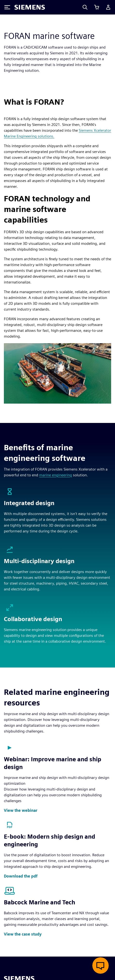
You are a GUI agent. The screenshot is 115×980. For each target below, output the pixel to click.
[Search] (85, 7)
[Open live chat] (101, 965)
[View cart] (97, 7)
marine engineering (56, 475)
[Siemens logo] (30, 7)
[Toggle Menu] (7, 7)
